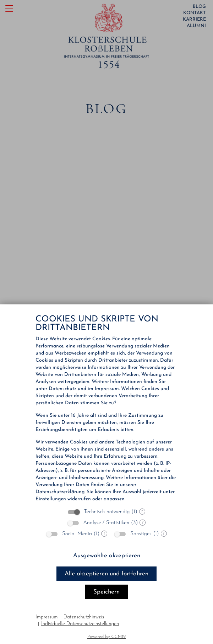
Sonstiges (141, 534)
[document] (106, 409)
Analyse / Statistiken (106, 523)
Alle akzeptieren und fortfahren (106, 574)
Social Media (77, 534)
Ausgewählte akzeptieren (107, 556)
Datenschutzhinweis (84, 617)
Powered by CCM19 (107, 637)
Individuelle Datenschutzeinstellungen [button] (80, 624)
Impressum (47, 617)
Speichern (106, 592)
